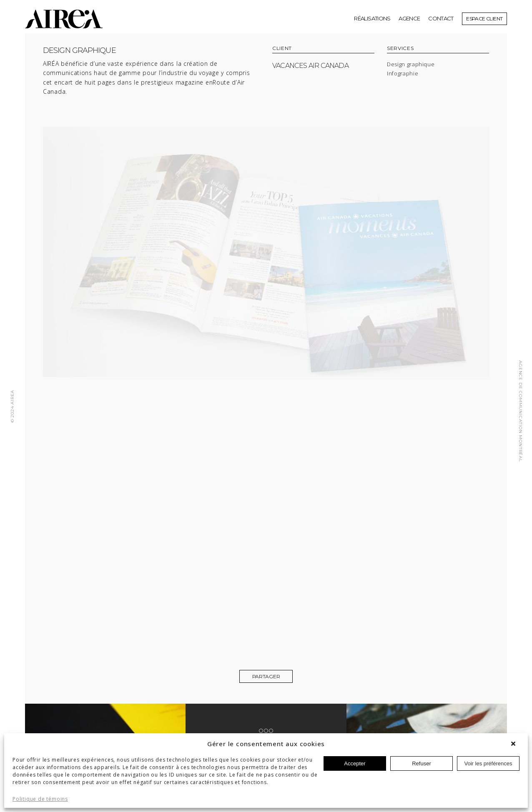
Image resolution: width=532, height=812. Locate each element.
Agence (409, 18)
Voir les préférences (488, 763)
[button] (515, 744)
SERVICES (400, 49)
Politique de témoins (40, 799)
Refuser (422, 763)
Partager (266, 676)
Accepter (355, 763)
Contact (441, 18)
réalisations (372, 18)
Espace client (484, 19)
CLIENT (282, 49)
